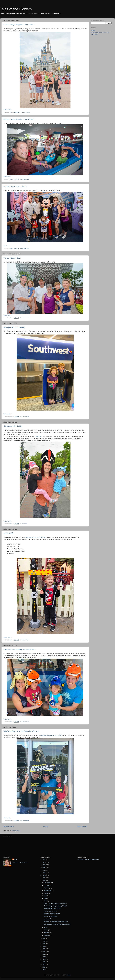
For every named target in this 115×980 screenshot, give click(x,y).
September (48, 891)
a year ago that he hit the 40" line (35, 537)
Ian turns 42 (8, 533)
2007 (44, 965)
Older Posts (82, 827)
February (47, 933)
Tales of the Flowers (16, 9)
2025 (44, 862)
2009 (44, 959)
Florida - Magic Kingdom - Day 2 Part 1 (19, 119)
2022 (44, 870)
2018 (44, 880)
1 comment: (24, 524)
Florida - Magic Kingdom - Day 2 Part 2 (19, 25)
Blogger (68, 975)
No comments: (26, 112)
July (46, 896)
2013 (44, 949)
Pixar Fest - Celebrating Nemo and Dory (19, 649)
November (47, 885)
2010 (44, 957)
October (47, 888)
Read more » (7, 109)
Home (46, 827)
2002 (44, 970)
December (47, 883)
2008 (44, 962)
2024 (44, 865)
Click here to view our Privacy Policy (88, 859)
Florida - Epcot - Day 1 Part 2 (15, 187)
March (46, 930)
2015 (44, 944)
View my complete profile (20, 862)
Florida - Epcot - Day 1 (12, 258)
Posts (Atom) (16, 831)
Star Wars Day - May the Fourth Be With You (21, 731)
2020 (44, 875)
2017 (44, 938)
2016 (44, 941)
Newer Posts (9, 827)
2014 (44, 946)
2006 (44, 967)
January (47, 935)
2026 (44, 860)
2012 (44, 951)
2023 (44, 867)
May (46, 901)
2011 (44, 954)
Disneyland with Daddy (13, 426)
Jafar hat (38, 436)
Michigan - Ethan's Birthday (14, 327)
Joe (16, 859)
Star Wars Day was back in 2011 (51, 735)
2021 (44, 873)
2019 (44, 878)
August (46, 893)
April (46, 927)
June (46, 898)
